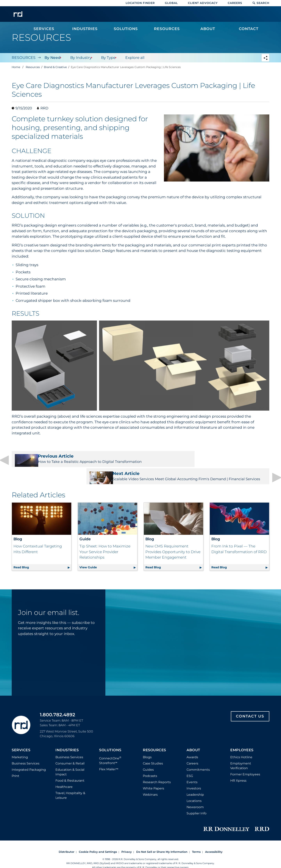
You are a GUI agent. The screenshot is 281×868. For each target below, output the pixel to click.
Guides (148, 759)
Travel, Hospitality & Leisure (70, 784)
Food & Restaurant (70, 770)
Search (261, 3)
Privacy (127, 841)
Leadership (195, 784)
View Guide (108, 556)
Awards (192, 746)
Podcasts (150, 765)
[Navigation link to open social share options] (265, 58)
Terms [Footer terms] (196, 841)
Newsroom (195, 796)
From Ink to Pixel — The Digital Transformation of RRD (239, 538)
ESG (190, 765)
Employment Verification (241, 755)
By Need (52, 58)
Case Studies (153, 752)
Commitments (198, 759)
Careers (235, 3)
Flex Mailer (109, 758)
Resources (24, 58)
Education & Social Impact (70, 761)
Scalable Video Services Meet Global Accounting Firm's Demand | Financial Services (207, 461)
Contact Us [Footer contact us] (250, 705)
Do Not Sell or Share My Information (162, 841)
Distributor (67, 841)
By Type (107, 58)
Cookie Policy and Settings (98, 841)
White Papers (153, 777)
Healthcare (64, 776)
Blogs (147, 746)
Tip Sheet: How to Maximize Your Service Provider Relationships (105, 541)
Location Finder (140, 3)
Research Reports (157, 771)
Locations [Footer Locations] (194, 790)
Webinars (150, 784)
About (193, 739)
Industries (67, 739)
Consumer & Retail (70, 752)
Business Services (26, 752)
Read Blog (42, 556)
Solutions (110, 739)
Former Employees (245, 763)
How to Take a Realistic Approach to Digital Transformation (74, 461)
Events (192, 771)
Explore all (133, 58)
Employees (242, 739)
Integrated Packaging (29, 759)
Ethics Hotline (241, 746)
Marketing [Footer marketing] (20, 746)
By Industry (80, 58)
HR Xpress (238, 770)
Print (16, 765)
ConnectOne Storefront (110, 749)
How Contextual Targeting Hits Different (38, 538)
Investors (194, 777)
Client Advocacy (203, 3)
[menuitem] (44, 16)
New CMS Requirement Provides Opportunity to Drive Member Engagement (173, 541)
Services (21, 739)
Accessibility (214, 841)
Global (171, 3)
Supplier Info (197, 802)
